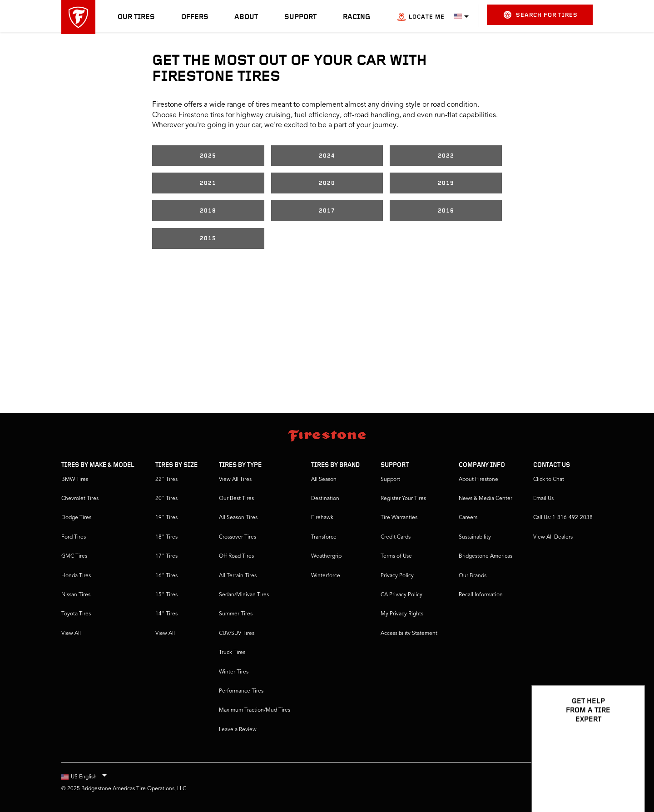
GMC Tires (74, 556)
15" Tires (166, 595)
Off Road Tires (236, 556)
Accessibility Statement (409, 634)
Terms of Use (396, 556)
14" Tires (166, 614)
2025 (208, 156)
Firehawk (322, 518)
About (246, 17)
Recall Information (481, 595)
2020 (327, 183)
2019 (446, 183)
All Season (324, 480)
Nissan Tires (76, 595)
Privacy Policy (397, 576)
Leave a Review (238, 730)
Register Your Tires (403, 499)
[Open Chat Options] (628, 779)
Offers (195, 17)
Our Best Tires (236, 499)
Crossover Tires (238, 537)
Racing (357, 17)
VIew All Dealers (553, 537)
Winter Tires (234, 672)
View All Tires (235, 480)
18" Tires (166, 537)
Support (300, 17)
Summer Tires (236, 614)
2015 (208, 239)
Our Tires (136, 17)
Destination (325, 499)
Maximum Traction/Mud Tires (255, 710)
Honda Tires (76, 576)
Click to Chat (549, 480)
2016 (446, 211)
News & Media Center (486, 499)
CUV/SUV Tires (237, 634)
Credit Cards (396, 537)
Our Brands (473, 576)
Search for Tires (541, 15)
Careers (468, 518)
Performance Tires (241, 691)
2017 (327, 211)
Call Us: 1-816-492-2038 (563, 518)
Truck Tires (232, 653)
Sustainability (475, 537)
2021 (208, 183)
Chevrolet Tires (80, 499)
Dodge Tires (76, 518)
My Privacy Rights (402, 614)
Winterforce (326, 576)
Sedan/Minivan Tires (244, 595)
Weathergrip (326, 556)
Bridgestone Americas (486, 556)
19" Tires (166, 518)
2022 (446, 156)
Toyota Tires (76, 614)
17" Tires (166, 556)
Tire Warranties (399, 518)
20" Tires (166, 499)
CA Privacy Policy (401, 595)
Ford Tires (74, 537)
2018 (208, 211)
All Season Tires (238, 518)
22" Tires (166, 480)
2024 (327, 156)
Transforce (324, 537)
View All (71, 634)
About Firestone (478, 480)
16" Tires (166, 576)
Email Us (543, 499)
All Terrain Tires (238, 576)
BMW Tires (75, 480)
